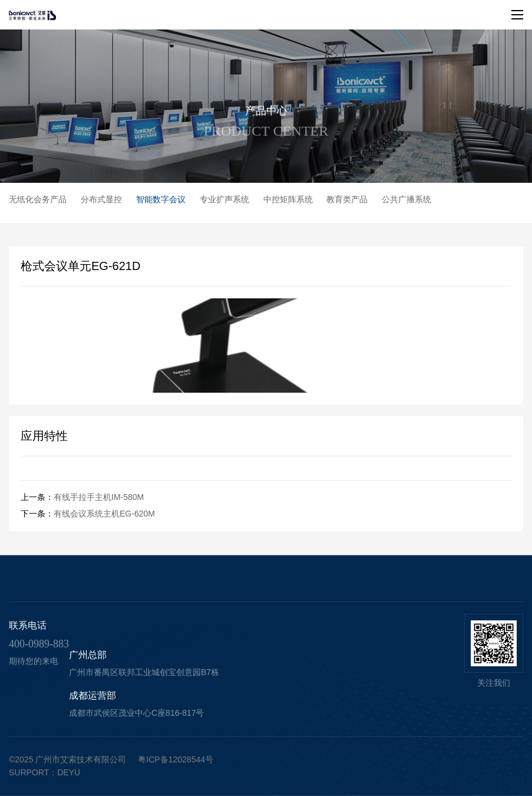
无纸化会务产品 (38, 199)
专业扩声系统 (224, 199)
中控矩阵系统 (288, 199)
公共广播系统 (407, 199)
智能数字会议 (161, 199)
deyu (69, 772)
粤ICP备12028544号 (176, 759)
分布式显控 (101, 199)
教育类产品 (347, 199)
